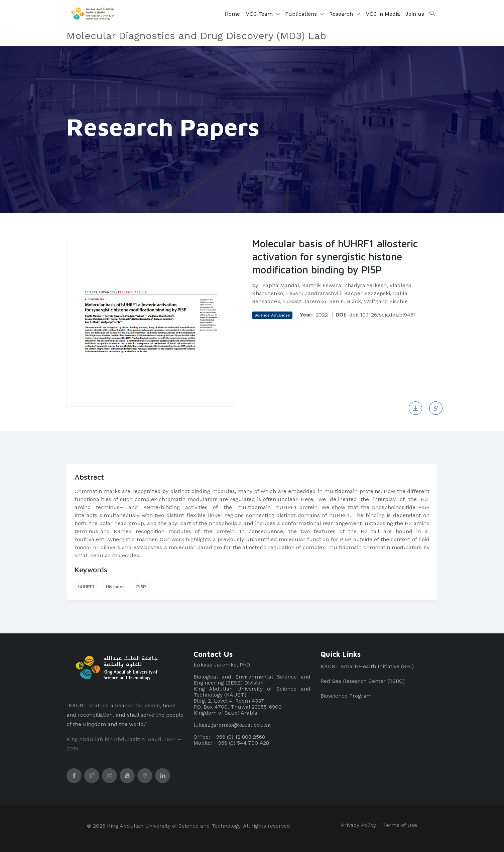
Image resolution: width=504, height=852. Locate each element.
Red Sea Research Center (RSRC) (363, 681)
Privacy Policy (358, 825)
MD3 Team (260, 14)
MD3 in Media (383, 14)
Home (232, 14)
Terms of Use (400, 825)
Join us (415, 14)
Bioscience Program (346, 696)
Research (342, 14)
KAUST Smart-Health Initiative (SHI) (367, 666)
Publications (302, 14)
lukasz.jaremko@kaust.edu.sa (232, 725)
